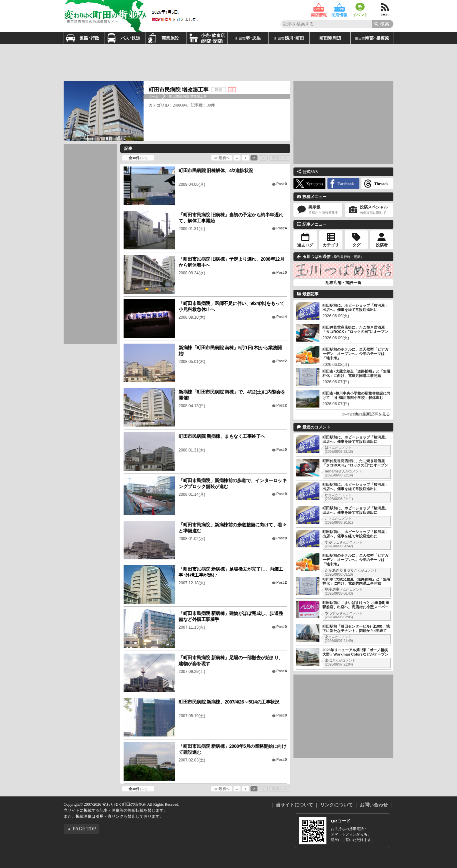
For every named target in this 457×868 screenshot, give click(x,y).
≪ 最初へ (222, 158)
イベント (360, 7)
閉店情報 (339, 7)
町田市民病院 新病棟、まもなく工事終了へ (222, 436)
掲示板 (318, 210)
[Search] (383, 24)
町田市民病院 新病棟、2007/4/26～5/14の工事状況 (229, 702)
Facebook (346, 184)
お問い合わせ (374, 805)
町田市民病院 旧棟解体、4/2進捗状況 (216, 170)
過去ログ (305, 245)
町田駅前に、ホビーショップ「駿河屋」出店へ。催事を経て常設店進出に (355, 307)
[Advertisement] (228, 63)
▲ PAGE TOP (81, 829)
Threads (381, 184)
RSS (385, 7)
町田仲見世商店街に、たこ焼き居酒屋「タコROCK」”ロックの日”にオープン (355, 329)
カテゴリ (331, 245)
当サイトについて (294, 805)
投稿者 (382, 245)
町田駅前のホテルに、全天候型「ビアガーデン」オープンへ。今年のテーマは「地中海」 (355, 354)
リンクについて (336, 805)
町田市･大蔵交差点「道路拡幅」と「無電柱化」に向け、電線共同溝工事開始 (356, 373)
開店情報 (319, 7)
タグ (356, 245)
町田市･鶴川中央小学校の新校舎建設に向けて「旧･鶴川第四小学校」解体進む (356, 395)
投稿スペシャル (369, 210)
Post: (282, 184)
